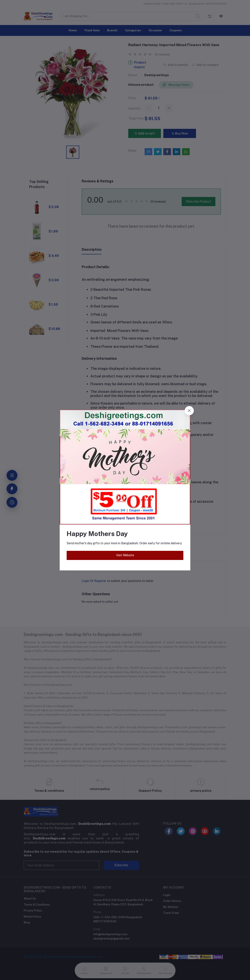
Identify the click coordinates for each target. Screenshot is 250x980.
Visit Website (125, 555)
